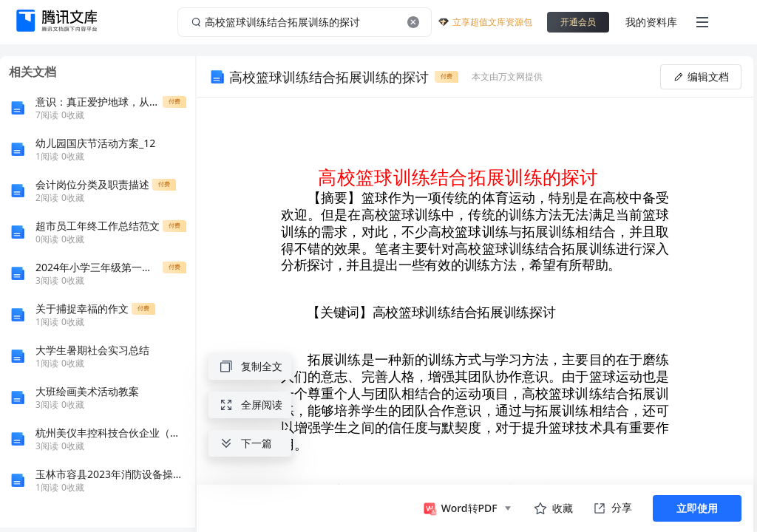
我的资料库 (651, 22)
